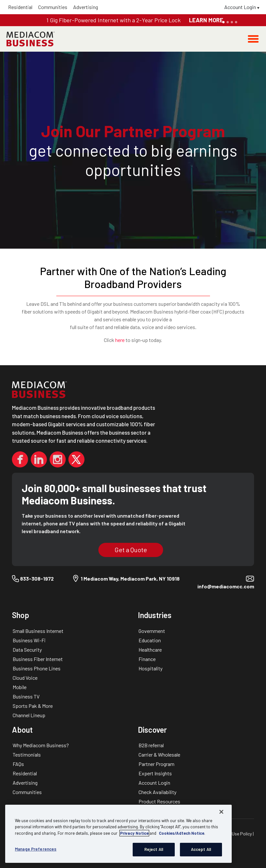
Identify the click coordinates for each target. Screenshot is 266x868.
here (120, 340)
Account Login (242, 7)
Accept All (201, 849)
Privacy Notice (134, 833)
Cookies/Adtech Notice (182, 833)
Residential (20, 7)
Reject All (154, 849)
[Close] (221, 812)
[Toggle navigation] (253, 39)
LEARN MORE (206, 20)
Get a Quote (131, 550)
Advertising (86, 7)
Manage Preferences (36, 849)
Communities (53, 7)
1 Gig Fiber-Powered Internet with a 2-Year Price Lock (114, 20)
